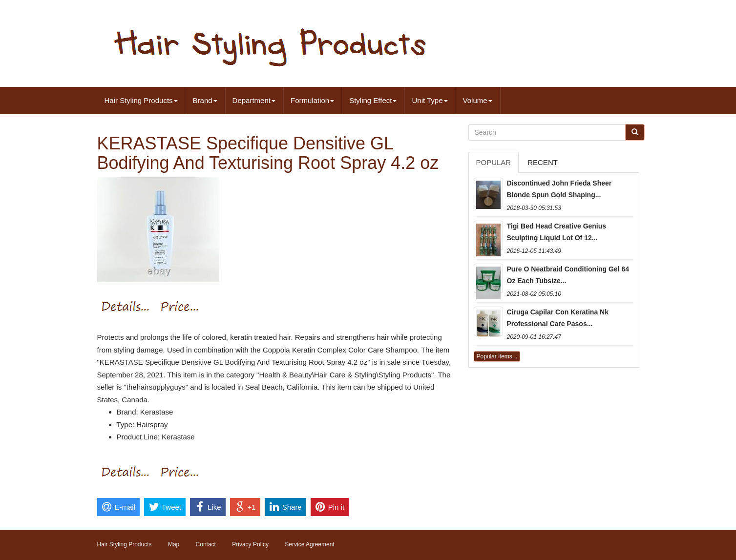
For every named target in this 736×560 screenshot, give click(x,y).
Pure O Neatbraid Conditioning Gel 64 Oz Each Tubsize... (568, 275)
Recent (543, 162)
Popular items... (497, 356)
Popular (494, 162)
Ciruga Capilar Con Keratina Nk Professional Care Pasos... (558, 318)
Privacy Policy (250, 544)
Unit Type (430, 100)
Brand (205, 100)
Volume (478, 100)
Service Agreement (309, 544)
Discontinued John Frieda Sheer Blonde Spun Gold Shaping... (559, 189)
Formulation (312, 100)
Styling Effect (373, 100)
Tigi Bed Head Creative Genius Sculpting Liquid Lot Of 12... (557, 232)
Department (254, 100)
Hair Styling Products (141, 100)
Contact (206, 544)
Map (174, 544)
